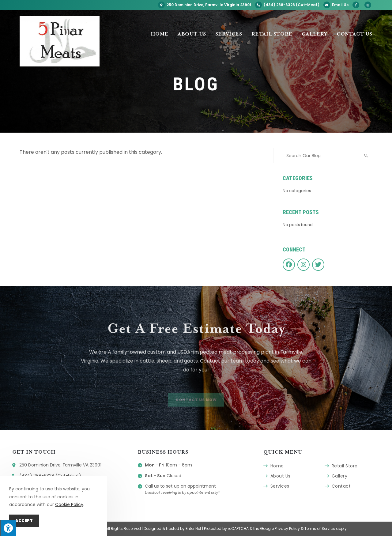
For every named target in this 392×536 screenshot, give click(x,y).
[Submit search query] (366, 156)
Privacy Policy (287, 528)
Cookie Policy (69, 504)
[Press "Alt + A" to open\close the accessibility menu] (8, 528)
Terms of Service (320, 528)
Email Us (336, 5)
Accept (24, 521)
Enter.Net (193, 528)
